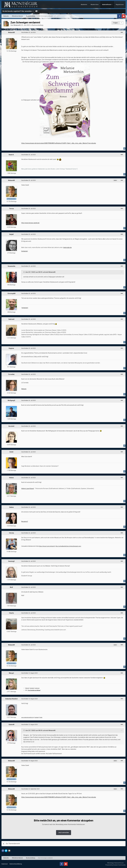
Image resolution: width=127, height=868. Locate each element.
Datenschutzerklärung (16, 864)
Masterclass (95, 5)
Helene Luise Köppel (28, 489)
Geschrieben (28, 32)
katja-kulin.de (67, 247)
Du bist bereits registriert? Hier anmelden (18, 11)
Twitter (41, 717)
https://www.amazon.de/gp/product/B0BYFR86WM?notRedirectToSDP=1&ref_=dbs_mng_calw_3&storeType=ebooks (59, 143)
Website (24, 389)
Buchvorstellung (38, 25)
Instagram (25, 251)
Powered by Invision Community (115, 865)
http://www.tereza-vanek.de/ (30, 223)
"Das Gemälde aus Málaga (34, 690)
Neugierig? (25, 521)
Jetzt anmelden (64, 833)
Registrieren (120, 5)
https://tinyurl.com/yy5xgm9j (47, 546)
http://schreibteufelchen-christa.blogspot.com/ (68, 546)
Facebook (32, 688)
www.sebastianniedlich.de (27, 717)
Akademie (84, 5)
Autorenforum (107, 5)
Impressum (5, 864)
